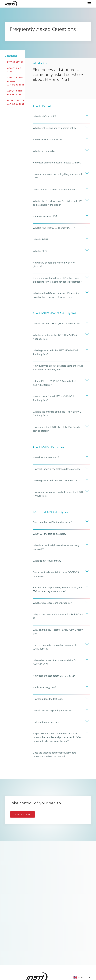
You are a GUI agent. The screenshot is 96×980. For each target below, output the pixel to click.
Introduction (15, 62)
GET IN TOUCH (23, 814)
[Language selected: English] (82, 978)
